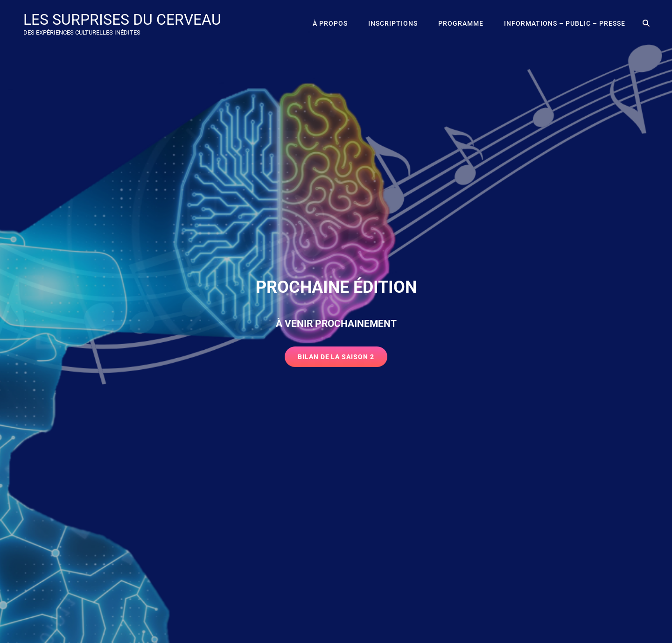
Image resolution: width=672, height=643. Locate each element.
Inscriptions (393, 23)
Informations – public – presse (565, 23)
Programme (461, 23)
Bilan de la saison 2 (343, 359)
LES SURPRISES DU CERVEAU (122, 20)
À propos (330, 23)
